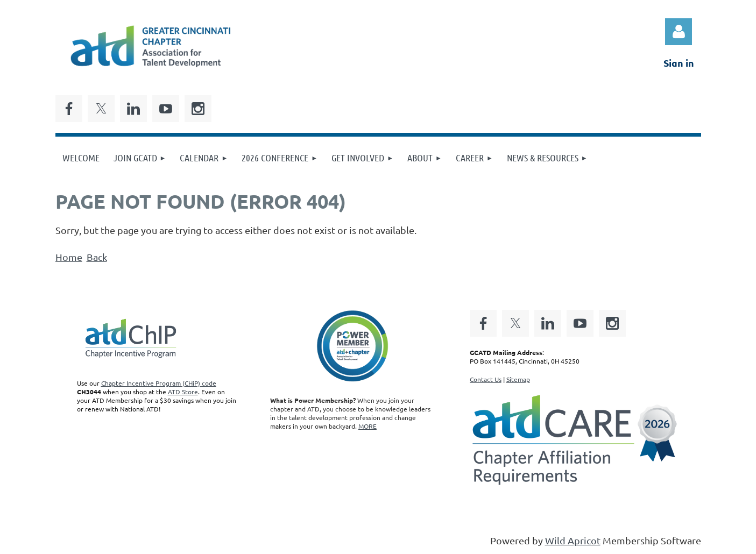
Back (97, 257)
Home (69, 257)
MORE (368, 426)
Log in (679, 32)
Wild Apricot (573, 540)
